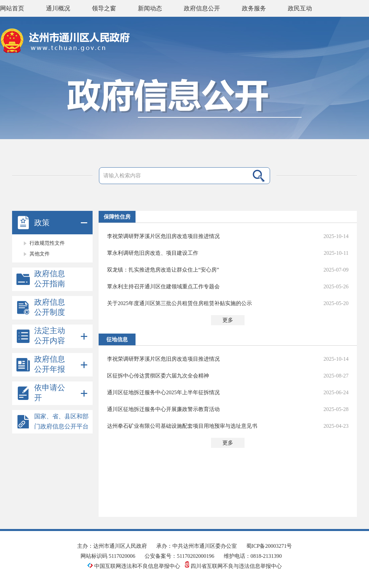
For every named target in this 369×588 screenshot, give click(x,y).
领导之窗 (104, 8)
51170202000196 (195, 556)
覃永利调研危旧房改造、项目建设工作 (153, 253)
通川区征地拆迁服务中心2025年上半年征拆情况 (163, 392)
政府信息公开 (202, 8)
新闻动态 (150, 8)
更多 (228, 320)
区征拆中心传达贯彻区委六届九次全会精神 (158, 376)
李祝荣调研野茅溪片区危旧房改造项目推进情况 (163, 236)
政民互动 (300, 8)
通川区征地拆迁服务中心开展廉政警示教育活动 (163, 409)
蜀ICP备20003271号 (269, 546)
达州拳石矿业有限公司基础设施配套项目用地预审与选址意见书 (182, 426)
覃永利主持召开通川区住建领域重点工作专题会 (163, 286)
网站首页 (12, 8)
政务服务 (254, 8)
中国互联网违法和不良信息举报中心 (134, 566)
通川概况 (58, 8)
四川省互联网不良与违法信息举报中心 (233, 566)
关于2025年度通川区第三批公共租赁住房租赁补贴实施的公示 (179, 303)
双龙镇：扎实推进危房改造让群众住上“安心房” (163, 270)
